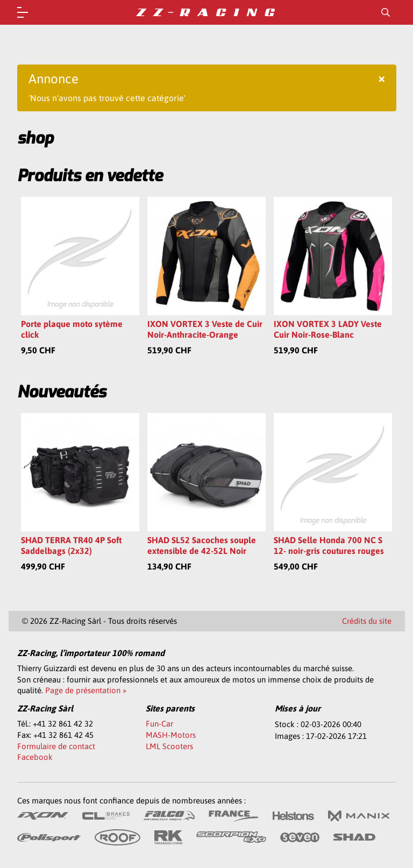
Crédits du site (367, 621)
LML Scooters (169, 746)
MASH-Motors (171, 735)
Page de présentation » (86, 690)
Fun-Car (159, 724)
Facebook (35, 757)
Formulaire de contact (56, 746)
